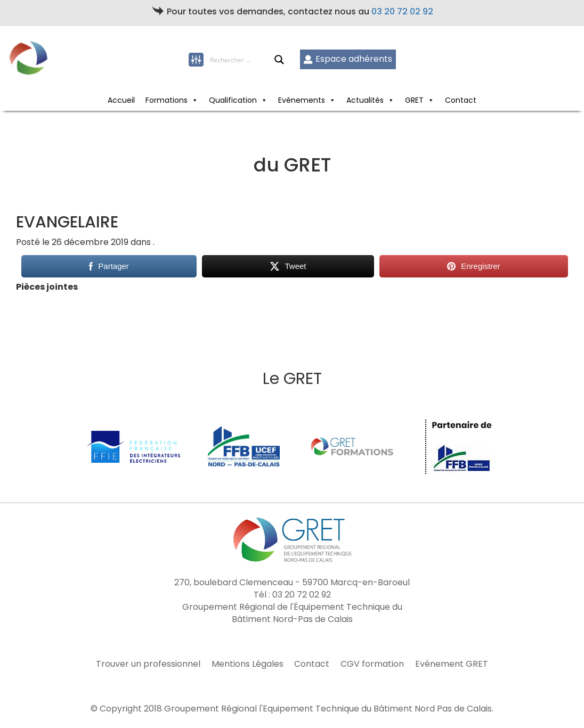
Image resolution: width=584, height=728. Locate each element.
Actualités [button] (365, 100)
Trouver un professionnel (148, 664)
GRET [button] (414, 100)
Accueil (121, 100)
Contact (461, 100)
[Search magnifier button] (279, 60)
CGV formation (372, 664)
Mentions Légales (248, 664)
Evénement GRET (452, 664)
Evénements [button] (302, 100)
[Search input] (242, 60)
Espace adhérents (348, 59)
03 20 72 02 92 (402, 11)
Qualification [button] (233, 100)
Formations (167, 100)
